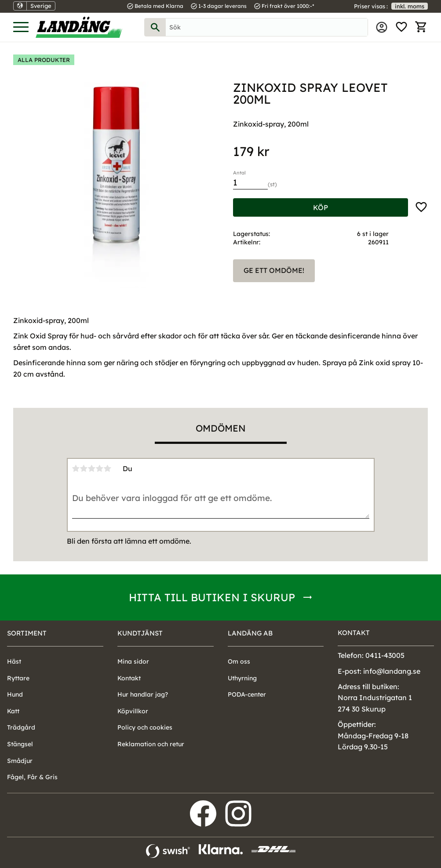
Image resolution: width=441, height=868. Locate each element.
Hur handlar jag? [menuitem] (143, 694)
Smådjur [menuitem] (20, 761)
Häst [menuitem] (14, 661)
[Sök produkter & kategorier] (267, 27)
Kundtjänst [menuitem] (140, 633)
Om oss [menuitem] (239, 661)
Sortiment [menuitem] (27, 633)
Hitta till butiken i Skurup (212, 597)
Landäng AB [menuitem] (250, 633)
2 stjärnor (84, 469)
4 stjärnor (100, 469)
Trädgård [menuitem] (21, 727)
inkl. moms (410, 6)
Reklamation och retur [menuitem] (151, 744)
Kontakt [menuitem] (129, 678)
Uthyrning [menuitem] (242, 678)
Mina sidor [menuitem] (382, 27)
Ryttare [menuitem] (18, 678)
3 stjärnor (92, 469)
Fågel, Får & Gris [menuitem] (32, 777)
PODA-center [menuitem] (247, 694)
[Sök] (155, 27)
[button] (21, 27)
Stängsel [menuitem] (20, 744)
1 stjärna (76, 469)
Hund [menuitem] (15, 694)
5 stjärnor (108, 469)
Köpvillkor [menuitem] (133, 711)
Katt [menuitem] (13, 711)
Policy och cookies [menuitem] (145, 727)
